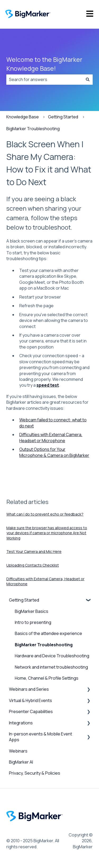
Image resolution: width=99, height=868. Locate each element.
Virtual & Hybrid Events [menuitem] (30, 700)
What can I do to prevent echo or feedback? (45, 514)
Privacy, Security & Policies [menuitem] (35, 773)
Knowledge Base (23, 117)
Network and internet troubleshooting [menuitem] (51, 667)
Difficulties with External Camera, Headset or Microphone (51, 437)
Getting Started (63, 117)
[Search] (88, 79)
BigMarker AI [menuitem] (21, 762)
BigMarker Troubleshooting (33, 129)
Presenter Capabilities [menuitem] (31, 711)
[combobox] (44, 79)
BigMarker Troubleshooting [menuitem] (44, 645)
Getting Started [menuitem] (24, 600)
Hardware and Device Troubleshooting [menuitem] (52, 656)
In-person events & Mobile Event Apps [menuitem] (41, 737)
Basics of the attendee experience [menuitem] (48, 633)
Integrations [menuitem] (21, 723)
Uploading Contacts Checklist (33, 565)
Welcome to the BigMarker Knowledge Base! (44, 64)
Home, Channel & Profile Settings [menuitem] (47, 678)
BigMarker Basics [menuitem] (32, 611)
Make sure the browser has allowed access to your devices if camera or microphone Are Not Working (47, 533)
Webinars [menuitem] (18, 751)
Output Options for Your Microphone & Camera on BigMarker (54, 452)
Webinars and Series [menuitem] (29, 689)
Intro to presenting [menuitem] (33, 622)
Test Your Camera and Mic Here (34, 551)
